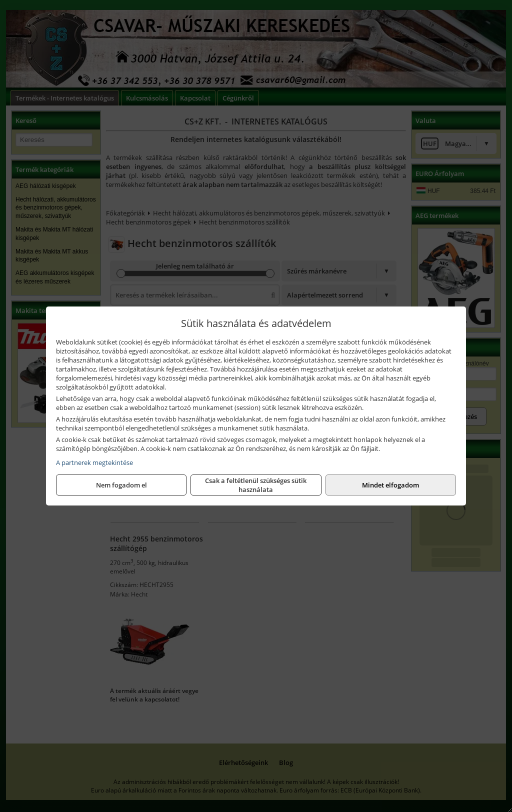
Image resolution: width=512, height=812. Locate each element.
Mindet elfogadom (390, 485)
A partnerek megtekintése (94, 462)
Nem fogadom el (121, 485)
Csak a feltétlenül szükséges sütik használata (256, 485)
